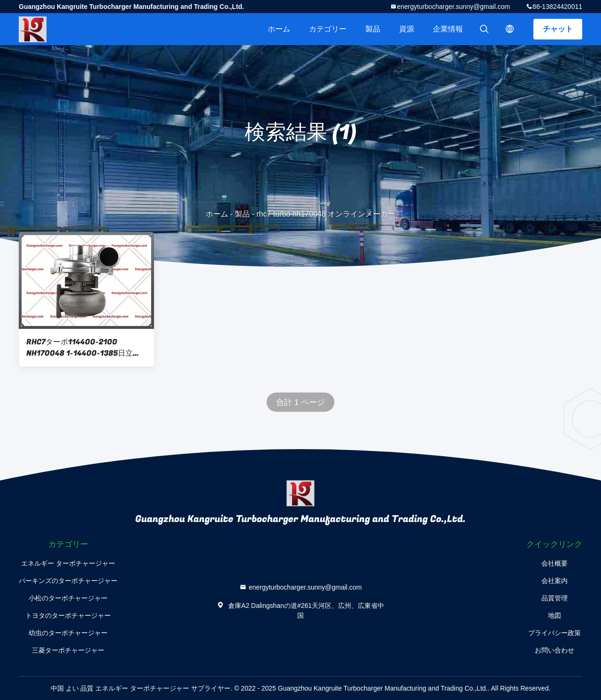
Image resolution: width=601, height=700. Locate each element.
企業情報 (448, 29)
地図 (555, 615)
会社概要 (555, 563)
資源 (407, 29)
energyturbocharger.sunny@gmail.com (453, 7)
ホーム (279, 29)
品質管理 (555, 598)
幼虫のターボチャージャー (68, 633)
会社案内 (555, 581)
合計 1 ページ (300, 402)
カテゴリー (328, 29)
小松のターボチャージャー (68, 598)
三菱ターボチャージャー (68, 650)
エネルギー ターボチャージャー (68, 563)
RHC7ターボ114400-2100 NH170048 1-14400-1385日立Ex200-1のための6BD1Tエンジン (84, 348)
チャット (558, 29)
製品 (373, 29)
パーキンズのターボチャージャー (68, 581)
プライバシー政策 (555, 633)
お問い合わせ (555, 650)
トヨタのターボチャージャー (68, 615)
